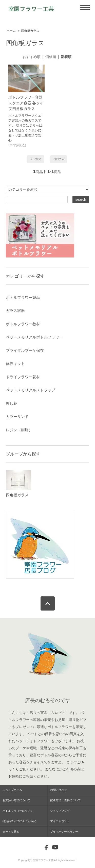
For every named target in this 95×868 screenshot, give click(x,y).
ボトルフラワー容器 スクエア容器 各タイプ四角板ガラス (26, 103)
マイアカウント (60, 821)
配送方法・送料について (65, 800)
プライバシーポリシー (64, 832)
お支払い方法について (16, 800)
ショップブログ (60, 811)
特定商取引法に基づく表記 (19, 821)
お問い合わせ (59, 790)
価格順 (51, 57)
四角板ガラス (30, 31)
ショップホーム (12, 790)
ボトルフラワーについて (18, 811)
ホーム (11, 31)
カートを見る (11, 832)
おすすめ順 (32, 57)
